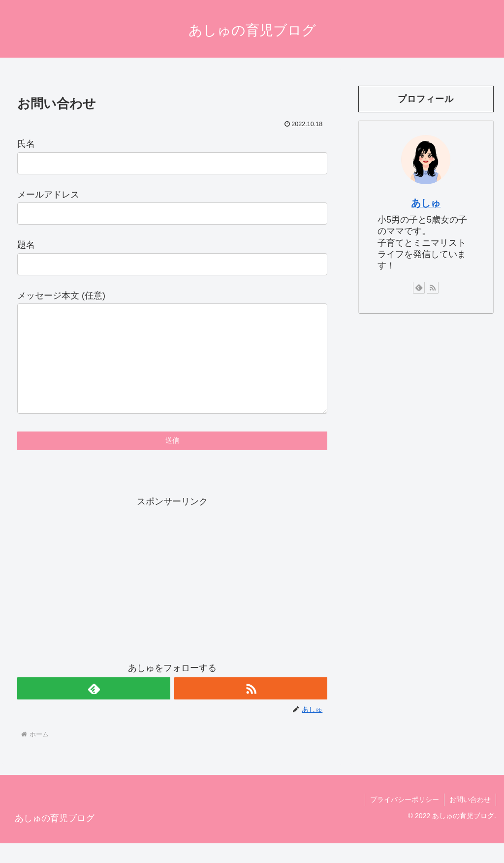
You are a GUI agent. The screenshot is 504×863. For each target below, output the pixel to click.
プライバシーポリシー (405, 819)
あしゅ (426, 203)
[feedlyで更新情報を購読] (94, 708)
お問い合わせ (470, 819)
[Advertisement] (172, 598)
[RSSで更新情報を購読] (251, 708)
